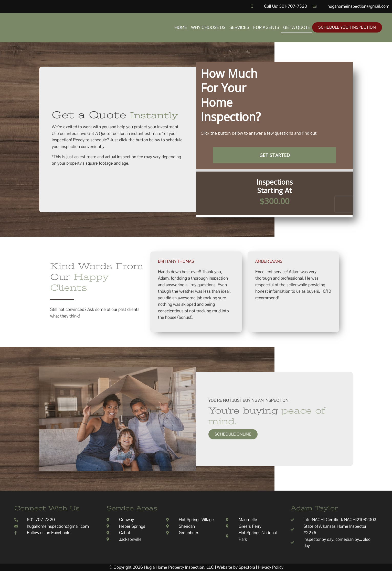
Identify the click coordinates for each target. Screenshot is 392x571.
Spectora (247, 567)
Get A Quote (297, 27)
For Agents (266, 27)
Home (181, 27)
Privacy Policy (271, 567)
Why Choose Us (208, 27)
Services (239, 27)
